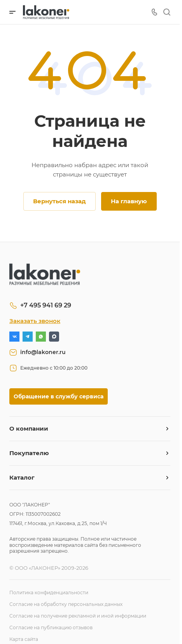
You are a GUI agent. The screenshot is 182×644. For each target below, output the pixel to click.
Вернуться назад (59, 201)
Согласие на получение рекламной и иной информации (78, 616)
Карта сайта (24, 639)
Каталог (22, 477)
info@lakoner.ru (43, 352)
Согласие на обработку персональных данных (66, 604)
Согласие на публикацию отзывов (51, 627)
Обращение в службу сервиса (59, 396)
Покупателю (29, 453)
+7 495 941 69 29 (46, 305)
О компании (29, 428)
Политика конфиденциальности (49, 593)
